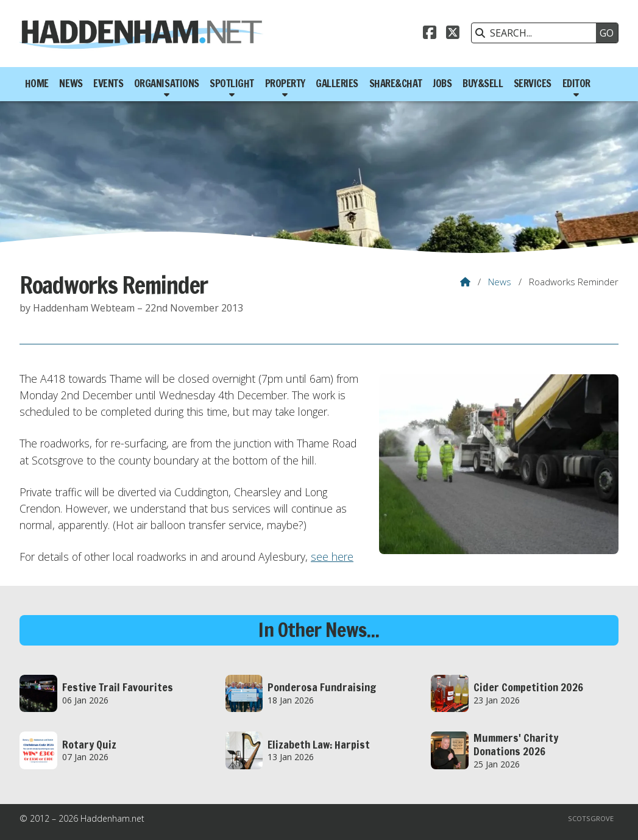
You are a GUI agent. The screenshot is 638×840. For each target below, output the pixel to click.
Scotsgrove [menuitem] (591, 818)
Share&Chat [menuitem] (396, 84)
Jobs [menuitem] (442, 84)
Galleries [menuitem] (337, 84)
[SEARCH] (537, 33)
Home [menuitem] (37, 84)
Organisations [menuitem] (167, 84)
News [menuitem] (71, 84)
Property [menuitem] (285, 84)
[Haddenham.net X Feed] (453, 34)
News (500, 282)
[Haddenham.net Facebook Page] (430, 34)
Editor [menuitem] (576, 84)
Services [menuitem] (533, 84)
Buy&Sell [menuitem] (483, 84)
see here (332, 557)
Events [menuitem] (108, 84)
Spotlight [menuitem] (232, 84)
